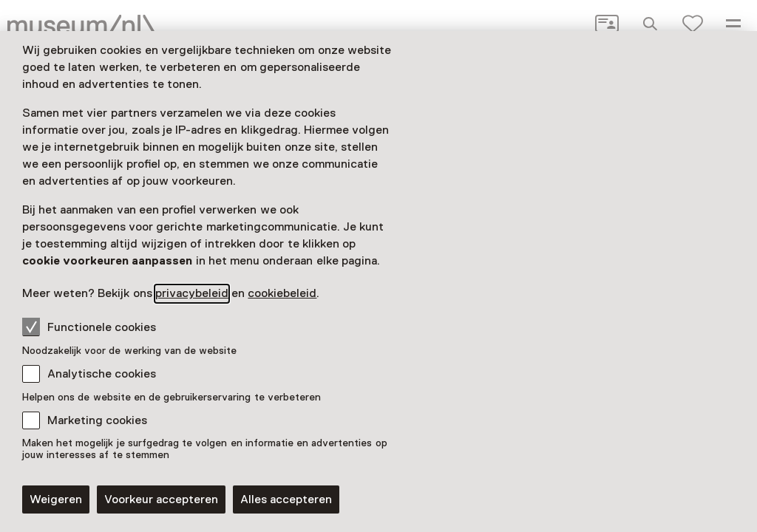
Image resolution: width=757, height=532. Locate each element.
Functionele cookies (89, 327)
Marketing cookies (97, 420)
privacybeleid (192, 293)
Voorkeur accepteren (161, 499)
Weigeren (56, 499)
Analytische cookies (102, 374)
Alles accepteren (286, 499)
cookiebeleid (282, 293)
